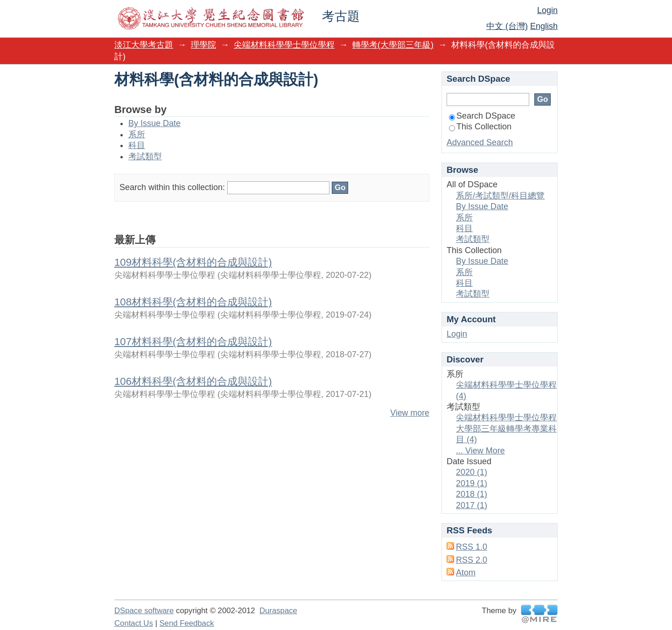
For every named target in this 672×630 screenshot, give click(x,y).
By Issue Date (154, 123)
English (544, 26)
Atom (466, 573)
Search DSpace (482, 116)
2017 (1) (472, 505)
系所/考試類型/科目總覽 (500, 196)
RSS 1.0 (472, 547)
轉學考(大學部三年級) (393, 45)
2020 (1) (472, 472)
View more (410, 413)
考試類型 (145, 156)
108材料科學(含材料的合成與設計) (193, 302)
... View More (480, 451)
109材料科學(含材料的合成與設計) (193, 262)
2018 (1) (472, 494)
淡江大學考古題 (144, 45)
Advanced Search (480, 142)
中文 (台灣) (507, 26)
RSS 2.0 (472, 560)
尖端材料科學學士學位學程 (284, 45)
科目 (137, 145)
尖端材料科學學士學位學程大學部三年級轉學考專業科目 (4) (506, 428)
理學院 (203, 45)
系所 (137, 134)
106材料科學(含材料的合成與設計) (193, 381)
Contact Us (134, 623)
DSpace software (144, 611)
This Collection (480, 127)
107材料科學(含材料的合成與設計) (193, 342)
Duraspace (278, 611)
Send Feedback (186, 623)
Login (547, 10)
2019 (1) (472, 483)
